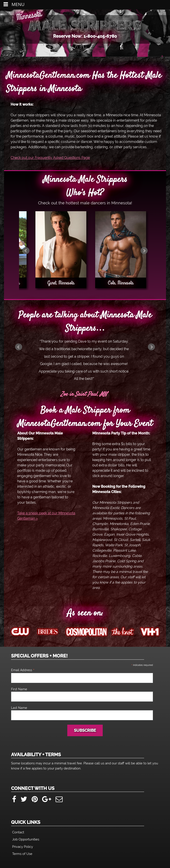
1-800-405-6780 (100, 36)
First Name (19, 689)
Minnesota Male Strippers (85, 25)
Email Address (23, 670)
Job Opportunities (26, 839)
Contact (18, 832)
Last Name (19, 708)
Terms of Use (22, 854)
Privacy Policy (23, 847)
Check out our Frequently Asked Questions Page (50, 158)
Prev (26, 251)
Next (144, 251)
